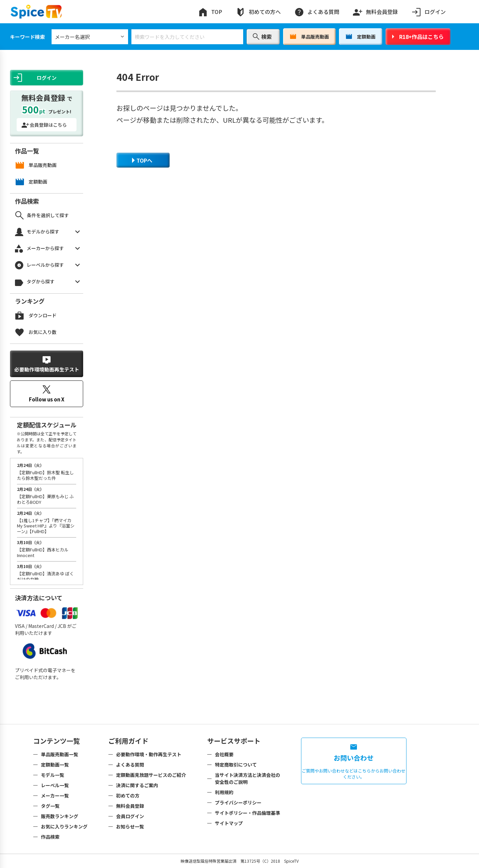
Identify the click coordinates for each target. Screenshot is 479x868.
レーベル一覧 (55, 785)
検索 (262, 37)
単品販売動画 (309, 37)
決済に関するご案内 (137, 785)
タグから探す (47, 282)
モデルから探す (47, 232)
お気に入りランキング (64, 826)
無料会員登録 (375, 10)
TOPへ (142, 160)
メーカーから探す (47, 249)
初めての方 (128, 796)
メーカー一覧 (55, 796)
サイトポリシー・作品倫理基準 (247, 813)
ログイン (428, 12)
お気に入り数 (36, 332)
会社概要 (224, 754)
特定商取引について (236, 765)
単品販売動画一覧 (60, 754)
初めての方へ (258, 12)
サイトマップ (229, 823)
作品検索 (50, 837)
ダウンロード (36, 315)
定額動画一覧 (55, 765)
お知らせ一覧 (130, 826)
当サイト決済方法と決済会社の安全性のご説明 (247, 778)
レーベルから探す (47, 265)
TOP (210, 12)
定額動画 (361, 37)
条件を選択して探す (42, 215)
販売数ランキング (60, 816)
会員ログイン (130, 816)
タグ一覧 (50, 806)
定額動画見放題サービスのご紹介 (151, 775)
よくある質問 (317, 12)
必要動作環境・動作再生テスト (149, 754)
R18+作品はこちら (418, 37)
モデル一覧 (53, 775)
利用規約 (224, 792)
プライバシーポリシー (238, 802)
